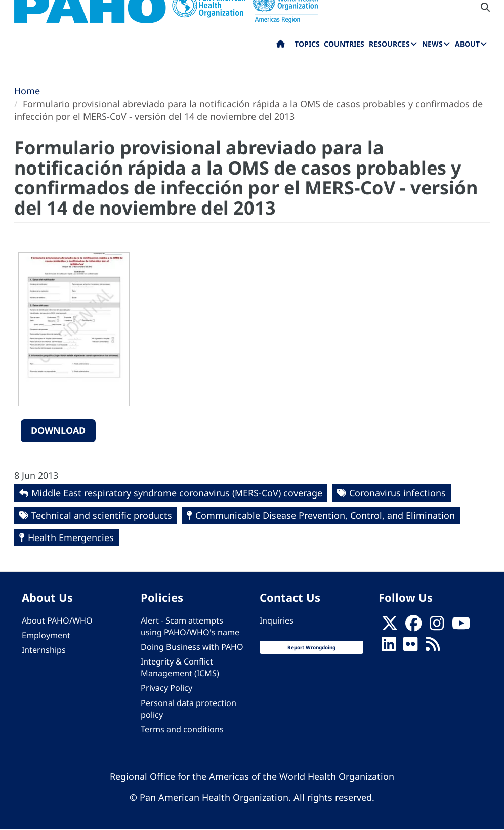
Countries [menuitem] (344, 44)
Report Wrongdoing (311, 647)
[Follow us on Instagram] (437, 626)
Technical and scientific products (102, 515)
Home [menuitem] (281, 46)
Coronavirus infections (397, 493)
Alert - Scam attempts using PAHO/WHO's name (190, 626)
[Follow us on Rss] (433, 647)
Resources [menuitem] (389, 44)
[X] (390, 626)
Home (27, 91)
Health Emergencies (71, 537)
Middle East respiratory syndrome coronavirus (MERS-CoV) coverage (177, 493)
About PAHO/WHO (57, 620)
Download (58, 430)
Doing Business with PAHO (192, 647)
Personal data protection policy (188, 709)
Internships (44, 650)
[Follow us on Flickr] (410, 647)
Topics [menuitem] (307, 44)
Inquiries (277, 620)
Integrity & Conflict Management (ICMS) (180, 667)
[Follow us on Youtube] (461, 626)
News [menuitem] (432, 44)
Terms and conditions (182, 729)
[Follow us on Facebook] (413, 626)
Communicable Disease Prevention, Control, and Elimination (325, 515)
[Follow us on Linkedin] (389, 647)
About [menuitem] (467, 44)
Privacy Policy (166, 688)
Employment (46, 635)
